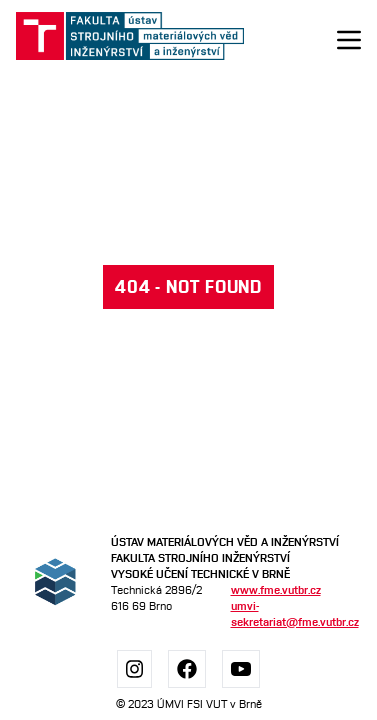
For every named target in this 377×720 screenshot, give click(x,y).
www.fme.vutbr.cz (276, 589)
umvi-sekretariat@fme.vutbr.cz (288, 613)
